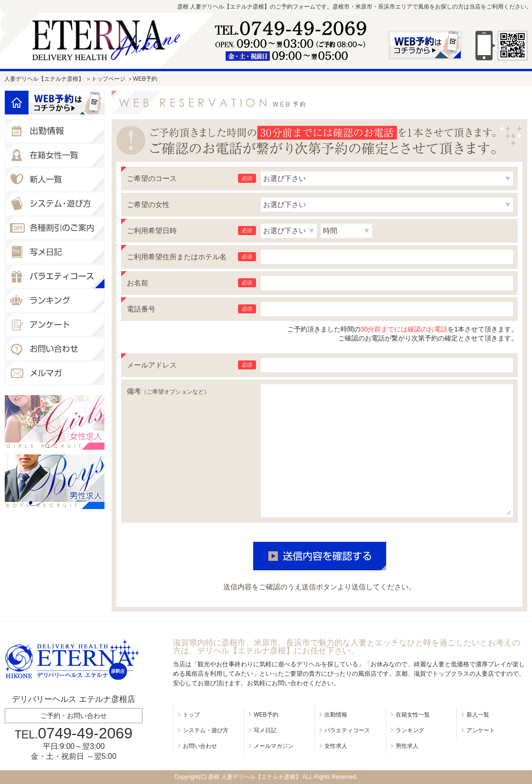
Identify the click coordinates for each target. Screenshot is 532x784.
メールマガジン (274, 746)
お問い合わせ (200, 746)
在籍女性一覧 (413, 715)
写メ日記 (265, 730)
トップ (191, 715)
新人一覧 (478, 715)
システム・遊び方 (206, 730)
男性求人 (407, 746)
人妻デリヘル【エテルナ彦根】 (44, 79)
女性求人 (336, 746)
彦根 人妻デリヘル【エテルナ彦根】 (254, 777)
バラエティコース (347, 730)
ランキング (410, 730)
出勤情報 (336, 715)
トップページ (108, 79)
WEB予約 (266, 715)
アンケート (481, 730)
